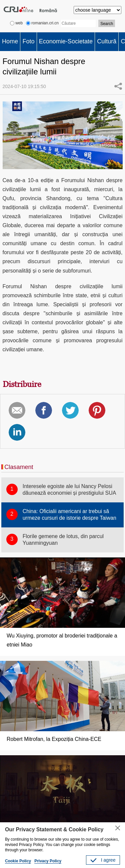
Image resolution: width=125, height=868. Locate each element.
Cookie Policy (18, 861)
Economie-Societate (66, 41)
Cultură (107, 41)
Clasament (19, 467)
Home (10, 41)
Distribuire (22, 384)
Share (118, 86)
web (16, 23)
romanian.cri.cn (42, 23)
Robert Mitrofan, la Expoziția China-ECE (54, 739)
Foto (28, 41)
